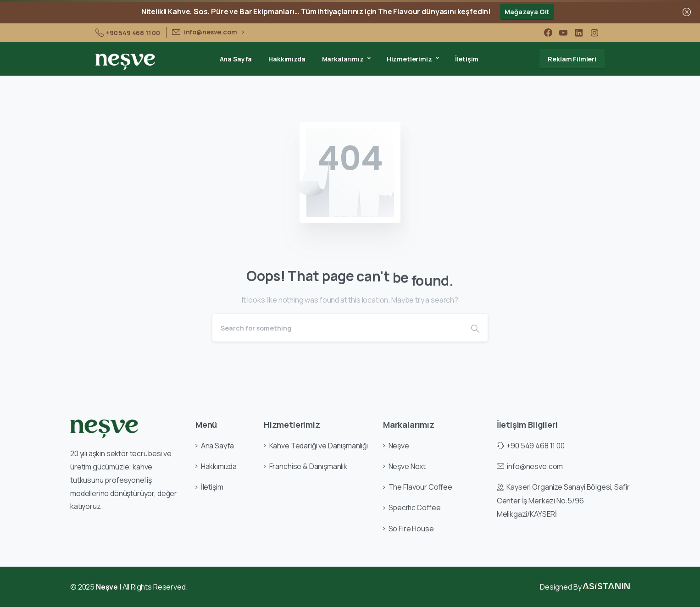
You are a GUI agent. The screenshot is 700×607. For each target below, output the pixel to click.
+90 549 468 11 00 (128, 33)
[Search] (338, 328)
